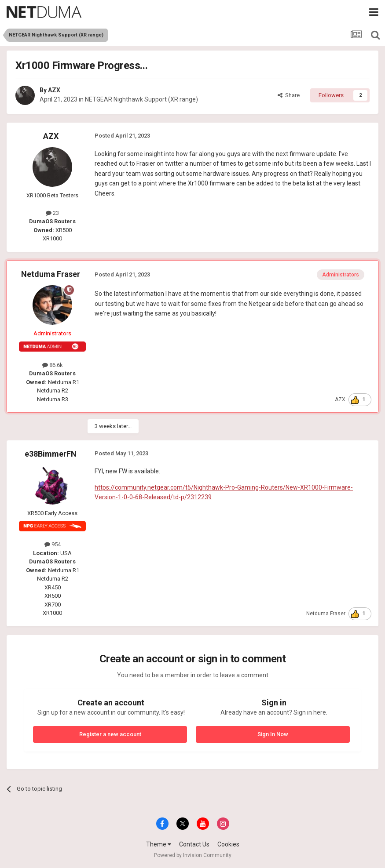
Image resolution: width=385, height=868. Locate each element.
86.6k (53, 365)
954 (53, 544)
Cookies (228, 844)
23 (52, 213)
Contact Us (194, 844)
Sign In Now (273, 734)
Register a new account (110, 734)
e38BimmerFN (51, 454)
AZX (54, 90)
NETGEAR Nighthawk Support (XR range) (141, 99)
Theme (159, 844)
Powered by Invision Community (193, 855)
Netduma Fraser (51, 274)
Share (289, 95)
